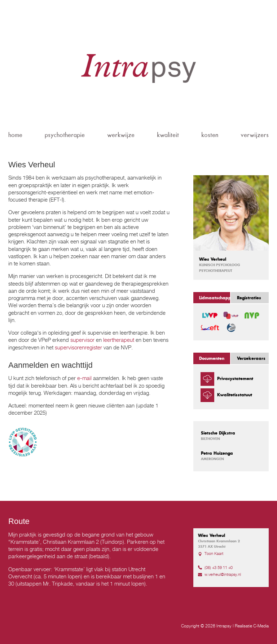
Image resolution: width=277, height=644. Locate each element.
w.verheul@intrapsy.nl (223, 574)
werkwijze (121, 135)
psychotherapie (65, 135)
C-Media (261, 626)
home (15, 135)
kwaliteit (168, 135)
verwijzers (255, 135)
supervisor (82, 340)
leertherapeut (119, 340)
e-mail (84, 378)
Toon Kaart (214, 553)
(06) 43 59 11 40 (219, 568)
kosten (210, 135)
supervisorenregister (78, 347)
